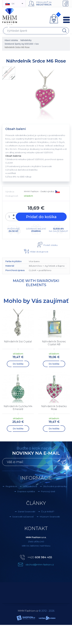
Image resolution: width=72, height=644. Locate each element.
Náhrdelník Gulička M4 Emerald (18, 408)
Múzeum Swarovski (50, 517)
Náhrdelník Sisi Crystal (18, 342)
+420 (40, 557)
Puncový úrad (48, 491)
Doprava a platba (26, 491)
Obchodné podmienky (55, 486)
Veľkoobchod (30, 486)
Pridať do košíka (41, 217)
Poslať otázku (50, 245)
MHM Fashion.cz (28, 611)
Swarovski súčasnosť (23, 517)
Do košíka (18, 364)
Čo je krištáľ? (48, 512)
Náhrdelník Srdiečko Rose (54, 408)
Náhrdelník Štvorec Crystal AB (54, 343)
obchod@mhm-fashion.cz (40, 565)
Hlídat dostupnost (39, 252)
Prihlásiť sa (44, 2)
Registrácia (44, 5)
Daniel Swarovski (26, 512)
